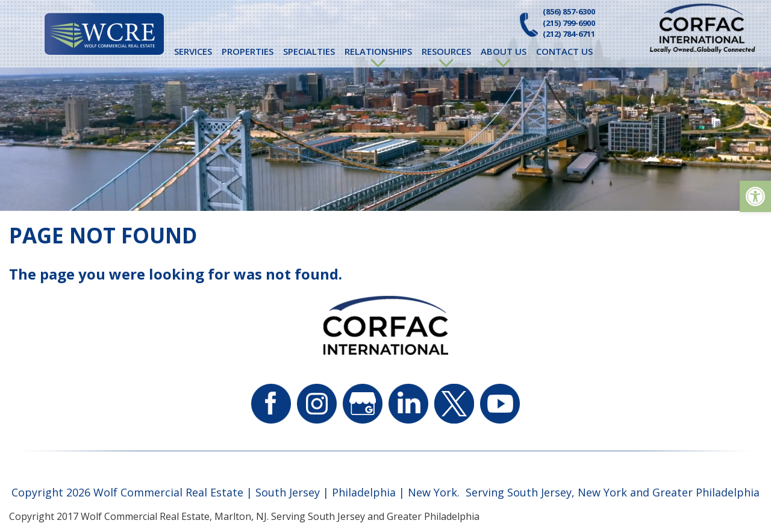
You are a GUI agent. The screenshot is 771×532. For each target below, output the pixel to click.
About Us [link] (504, 51)
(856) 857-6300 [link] (569, 11)
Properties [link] (248, 51)
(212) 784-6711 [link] (569, 34)
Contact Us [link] (564, 51)
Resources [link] (446, 51)
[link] (755, 196)
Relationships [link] (378, 51)
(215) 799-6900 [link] (569, 23)
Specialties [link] (309, 51)
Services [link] (193, 51)
